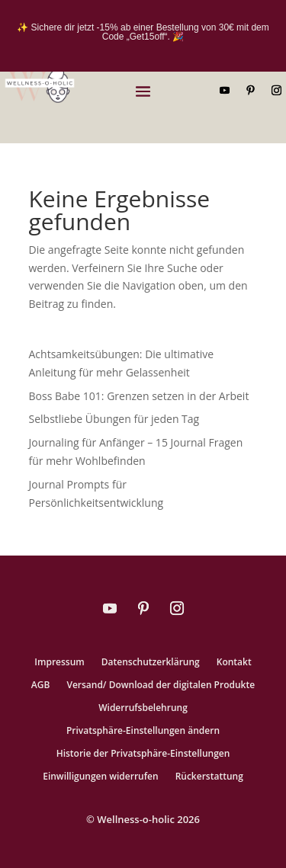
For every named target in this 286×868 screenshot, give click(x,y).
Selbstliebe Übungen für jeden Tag (114, 419)
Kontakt (234, 663)
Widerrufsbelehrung (143, 708)
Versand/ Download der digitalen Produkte (161, 685)
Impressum (59, 663)
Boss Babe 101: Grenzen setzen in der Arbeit (139, 396)
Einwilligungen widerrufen (100, 777)
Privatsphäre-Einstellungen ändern (143, 731)
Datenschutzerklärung (151, 663)
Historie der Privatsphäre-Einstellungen (143, 754)
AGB (41, 685)
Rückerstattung (209, 777)
